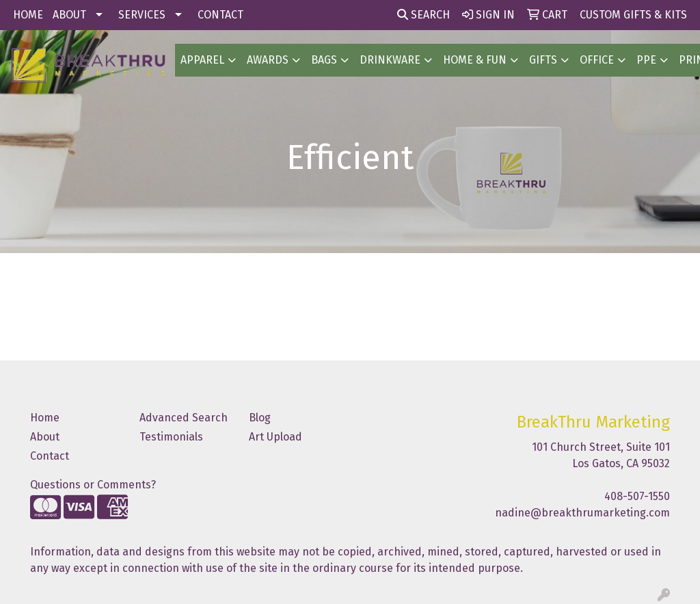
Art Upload (275, 437)
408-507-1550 (637, 496)
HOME (28, 15)
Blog (260, 418)
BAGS (324, 60)
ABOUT (69, 15)
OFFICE (597, 60)
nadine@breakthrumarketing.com (582, 513)
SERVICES (142, 15)
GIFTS (543, 60)
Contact (50, 456)
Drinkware (390, 60)
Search (423, 15)
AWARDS (268, 60)
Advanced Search (184, 418)
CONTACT (220, 15)
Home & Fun (475, 60)
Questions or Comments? (93, 485)
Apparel (202, 60)
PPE (646, 60)
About (45, 437)
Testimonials (171, 437)
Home (45, 418)
